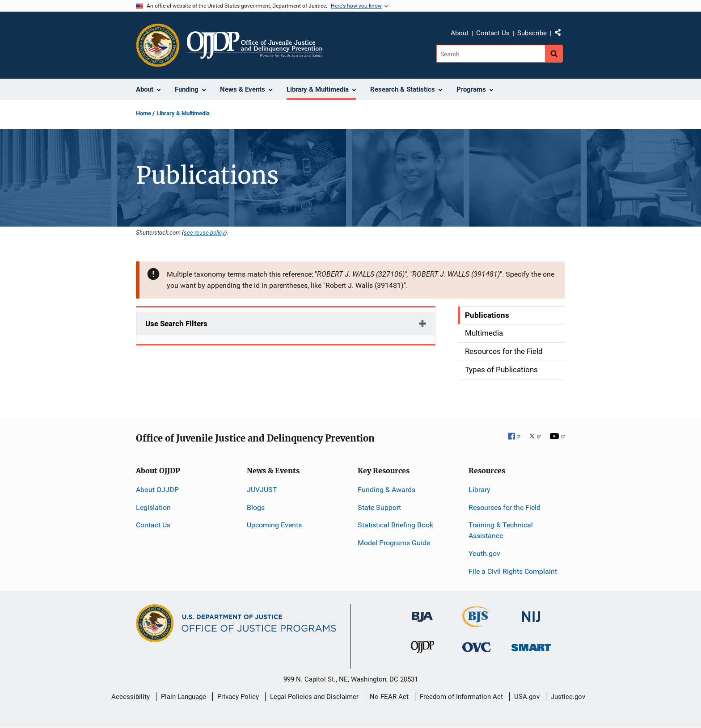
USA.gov (527, 697)
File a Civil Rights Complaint (513, 571)
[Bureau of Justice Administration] (422, 612)
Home (144, 113)
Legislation (153, 507)
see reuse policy (204, 232)
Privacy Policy (238, 697)
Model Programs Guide (394, 543)
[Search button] (554, 54)
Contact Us (493, 33)
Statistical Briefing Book (395, 525)
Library (479, 490)
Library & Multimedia (183, 113)
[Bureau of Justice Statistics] (477, 623)
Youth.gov (484, 553)
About (460, 33)
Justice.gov (568, 697)
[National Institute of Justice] (531, 612)
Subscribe (532, 33)
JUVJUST (262, 490)
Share (561, 34)
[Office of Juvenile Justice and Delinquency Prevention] (422, 649)
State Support (379, 507)
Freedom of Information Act (461, 697)
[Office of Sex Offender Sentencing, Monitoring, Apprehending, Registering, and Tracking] (531, 645)
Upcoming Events (274, 525)
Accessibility (131, 697)
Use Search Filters (176, 324)
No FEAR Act (389, 697)
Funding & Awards (386, 490)
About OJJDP (157, 490)
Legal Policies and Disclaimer (314, 697)
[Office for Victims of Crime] (477, 647)
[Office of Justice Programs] (158, 45)
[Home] (255, 45)
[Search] (491, 54)
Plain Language (184, 697)
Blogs (256, 507)
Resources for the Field (505, 507)
